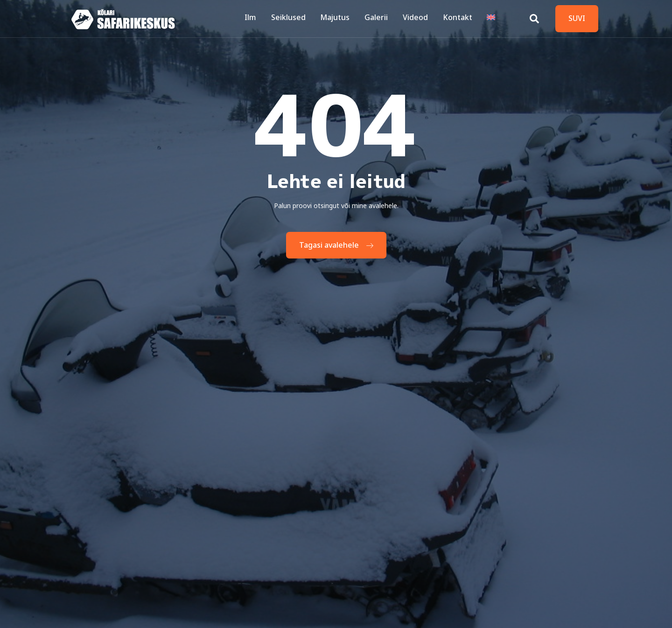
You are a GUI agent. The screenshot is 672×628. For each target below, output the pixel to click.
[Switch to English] (491, 19)
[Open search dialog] (534, 16)
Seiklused (293, 18)
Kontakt (458, 18)
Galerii (379, 18)
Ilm (255, 18)
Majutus (339, 18)
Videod (417, 18)
